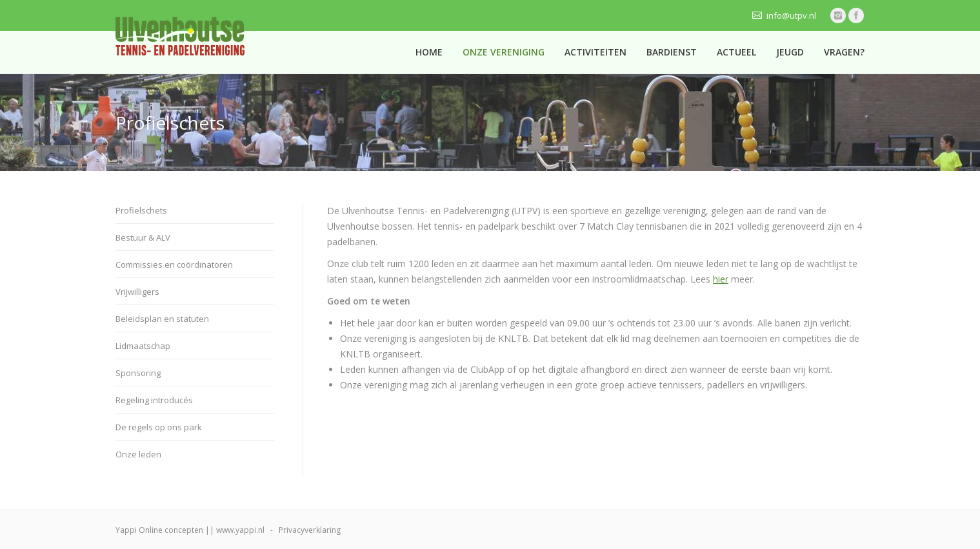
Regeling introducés (154, 400)
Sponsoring (138, 373)
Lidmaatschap (143, 346)
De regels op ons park (159, 427)
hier (721, 279)
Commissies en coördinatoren (174, 265)
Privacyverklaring (310, 530)
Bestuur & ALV (143, 237)
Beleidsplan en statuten (162, 319)
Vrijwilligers (137, 292)
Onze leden (138, 454)
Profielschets (141, 210)
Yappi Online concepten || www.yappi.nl (190, 530)
